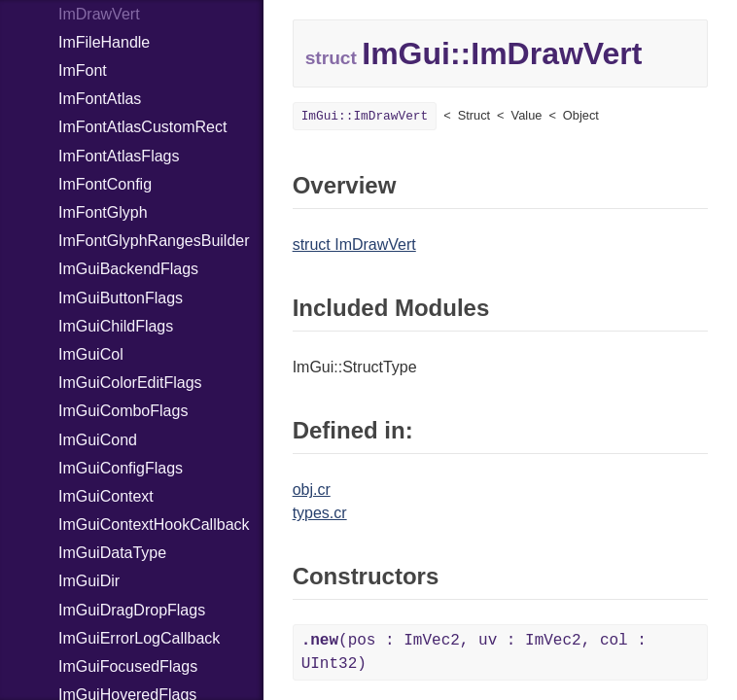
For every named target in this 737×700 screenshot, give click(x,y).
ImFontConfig (105, 184)
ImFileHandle (104, 42)
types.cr (320, 513)
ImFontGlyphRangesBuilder (154, 241)
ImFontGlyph (103, 212)
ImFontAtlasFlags (119, 156)
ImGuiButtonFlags (121, 298)
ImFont (83, 70)
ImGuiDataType (112, 553)
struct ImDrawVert (354, 245)
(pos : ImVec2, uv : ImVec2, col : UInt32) (474, 652)
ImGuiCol (91, 354)
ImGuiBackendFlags (128, 269)
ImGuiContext (106, 496)
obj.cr (312, 490)
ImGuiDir (89, 581)
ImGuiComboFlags (123, 411)
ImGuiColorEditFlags (130, 383)
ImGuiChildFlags (116, 326)
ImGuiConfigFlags (121, 468)
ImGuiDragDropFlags (132, 610)
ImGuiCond (98, 440)
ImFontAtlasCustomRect (142, 127)
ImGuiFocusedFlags (128, 666)
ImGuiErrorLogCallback (139, 638)
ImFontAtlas (100, 99)
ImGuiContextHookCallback (154, 525)
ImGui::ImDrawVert (365, 116)
